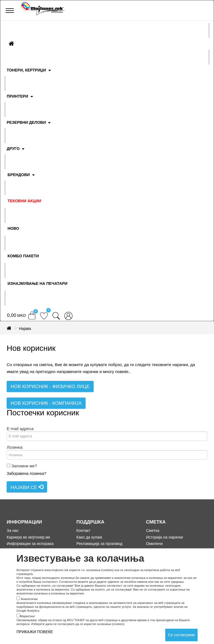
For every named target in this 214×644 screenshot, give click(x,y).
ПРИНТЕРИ (17, 96)
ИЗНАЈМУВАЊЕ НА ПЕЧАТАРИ (37, 283)
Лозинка (15, 447)
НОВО (13, 228)
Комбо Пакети (23, 256)
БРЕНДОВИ (19, 175)
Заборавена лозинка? (26, 473)
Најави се (27, 487)
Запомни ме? (24, 466)
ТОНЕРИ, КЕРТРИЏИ (26, 70)
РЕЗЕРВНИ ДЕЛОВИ (26, 122)
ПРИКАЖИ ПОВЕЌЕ (35, 632)
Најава (25, 329)
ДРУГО (13, 149)
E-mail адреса (20, 429)
